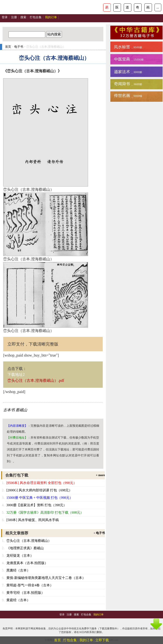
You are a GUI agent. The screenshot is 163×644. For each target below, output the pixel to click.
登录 (5, 17)
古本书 (9, 410)
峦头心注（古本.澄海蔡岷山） (29, 541)
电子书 (19, 47)
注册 (14, 17)
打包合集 (36, 17)
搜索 (23, 17)
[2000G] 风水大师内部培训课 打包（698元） (39, 490)
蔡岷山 (21, 410)
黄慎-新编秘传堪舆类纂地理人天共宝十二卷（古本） (46, 578)
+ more (100, 475)
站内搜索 (54, 34)
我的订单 (86, 640)
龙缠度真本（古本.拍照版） (27, 563)
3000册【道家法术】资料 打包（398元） (37, 505)
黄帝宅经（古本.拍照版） (25, 593)
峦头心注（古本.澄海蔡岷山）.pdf (36, 381)
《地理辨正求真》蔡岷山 (25, 548)
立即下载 (102, 640)
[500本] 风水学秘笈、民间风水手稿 (33, 520)
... (158, 7)
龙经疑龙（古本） (20, 555)
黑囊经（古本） (18, 570)
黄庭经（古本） (18, 600)
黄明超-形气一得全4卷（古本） (30, 585)
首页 (8, 47)
